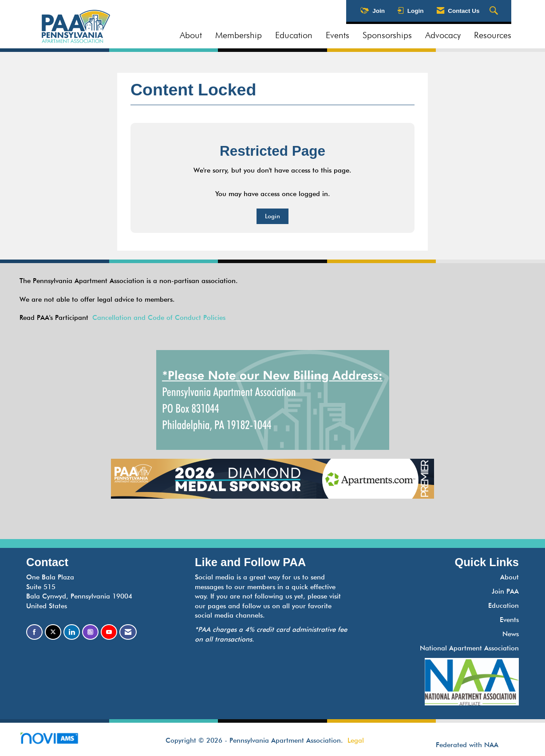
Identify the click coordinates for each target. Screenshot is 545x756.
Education (294, 35)
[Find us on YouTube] (109, 632)
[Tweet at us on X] (53, 632)
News (511, 634)
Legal (356, 740)
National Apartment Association (469, 648)
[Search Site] (495, 11)
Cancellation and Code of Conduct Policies (159, 318)
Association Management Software (57, 741)
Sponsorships (387, 35)
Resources (493, 35)
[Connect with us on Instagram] (90, 632)
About (191, 35)
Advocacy (443, 35)
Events (338, 35)
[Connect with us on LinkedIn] (72, 632)
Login (272, 216)
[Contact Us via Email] (128, 632)
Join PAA (505, 591)
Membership (239, 35)
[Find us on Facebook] (34, 632)
